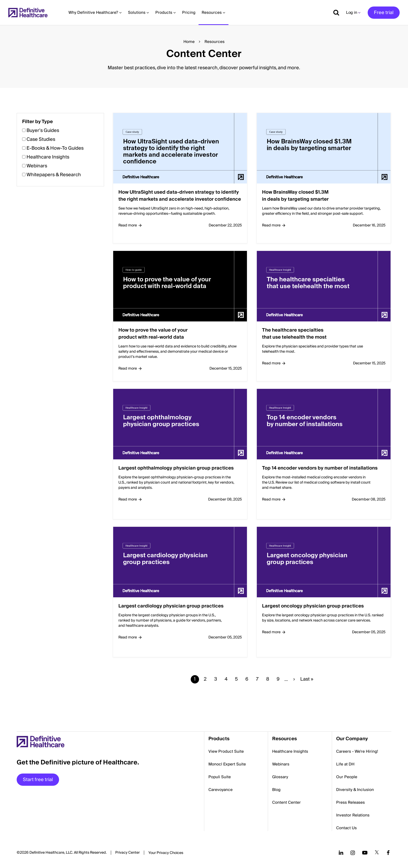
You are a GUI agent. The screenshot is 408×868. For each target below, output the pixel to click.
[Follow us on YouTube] (365, 853)
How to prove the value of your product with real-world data (153, 334)
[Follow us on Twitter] (377, 853)
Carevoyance (221, 790)
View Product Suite (226, 751)
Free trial (384, 13)
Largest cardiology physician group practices (171, 606)
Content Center (286, 802)
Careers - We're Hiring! (357, 751)
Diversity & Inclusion (355, 790)
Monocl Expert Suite (227, 764)
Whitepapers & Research (54, 175)
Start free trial (38, 780)
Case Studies (41, 139)
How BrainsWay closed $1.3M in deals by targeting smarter (295, 196)
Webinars (37, 166)
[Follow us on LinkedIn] (341, 853)
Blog (276, 790)
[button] (204, 406)
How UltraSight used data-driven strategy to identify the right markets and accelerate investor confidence (180, 196)
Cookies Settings (166, 853)
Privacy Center (127, 853)
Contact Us (346, 828)
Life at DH (345, 764)
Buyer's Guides (43, 131)
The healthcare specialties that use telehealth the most (294, 334)
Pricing (189, 12)
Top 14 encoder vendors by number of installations (320, 468)
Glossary (280, 777)
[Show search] (334, 12)
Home (189, 42)
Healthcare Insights (48, 157)
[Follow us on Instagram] (353, 853)
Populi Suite (220, 777)
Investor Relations (353, 815)
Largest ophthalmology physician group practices (176, 468)
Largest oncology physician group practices (313, 606)
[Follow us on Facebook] (388, 853)
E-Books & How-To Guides (55, 148)
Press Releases (350, 802)
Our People (347, 777)
